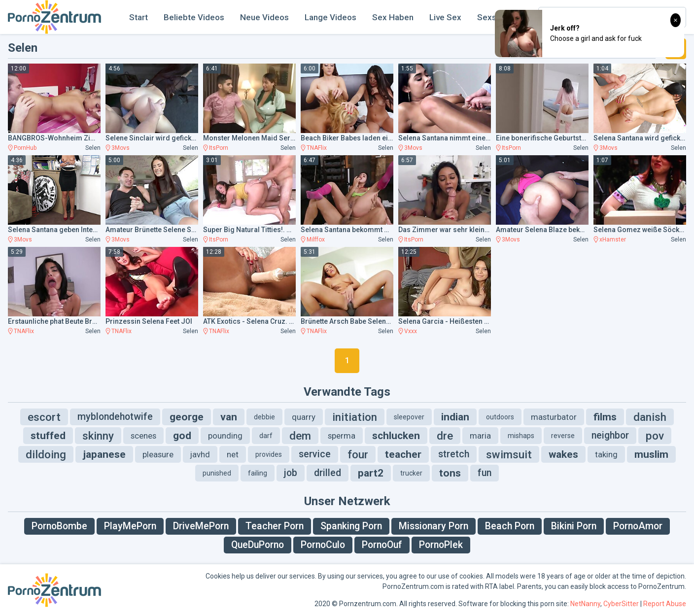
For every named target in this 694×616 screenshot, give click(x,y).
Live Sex (445, 17)
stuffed (48, 436)
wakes (563, 454)
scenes (143, 436)
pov (655, 436)
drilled (328, 473)
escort (44, 417)
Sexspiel (494, 17)
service (315, 454)
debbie (264, 417)
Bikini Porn (574, 526)
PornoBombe (59, 526)
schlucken (396, 436)
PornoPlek (441, 545)
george (187, 417)
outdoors (500, 417)
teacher (403, 454)
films (605, 417)
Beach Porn (510, 526)
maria (480, 436)
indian (455, 417)
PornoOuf (382, 545)
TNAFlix (317, 148)
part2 (371, 473)
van (229, 417)
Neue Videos (264, 17)
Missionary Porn (434, 526)
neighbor (610, 435)
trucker (411, 473)
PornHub (25, 148)
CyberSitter (621, 604)
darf (266, 436)
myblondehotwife (115, 417)
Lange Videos (330, 17)
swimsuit (509, 454)
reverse (563, 436)
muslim (651, 454)
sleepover (409, 417)
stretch (454, 454)
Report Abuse (665, 604)
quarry (304, 417)
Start (139, 17)
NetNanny (585, 604)
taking (606, 454)
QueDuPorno (258, 545)
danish (650, 417)
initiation (355, 417)
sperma (342, 436)
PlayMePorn (130, 526)
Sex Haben (393, 17)
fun (485, 473)
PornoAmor (638, 526)
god (182, 436)
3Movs (121, 148)
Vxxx (411, 331)
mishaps (521, 436)
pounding (225, 436)
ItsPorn (219, 148)
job (291, 473)
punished (217, 473)
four (358, 454)
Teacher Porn (275, 526)
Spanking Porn (351, 526)
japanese (104, 454)
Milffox (316, 240)
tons (450, 473)
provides (269, 454)
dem (300, 436)
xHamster (613, 240)
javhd (200, 454)
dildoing (46, 454)
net (233, 454)
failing (258, 473)
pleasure (158, 454)
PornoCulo (323, 545)
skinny (98, 436)
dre (445, 436)
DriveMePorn (201, 526)
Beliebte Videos (194, 17)
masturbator (554, 417)
